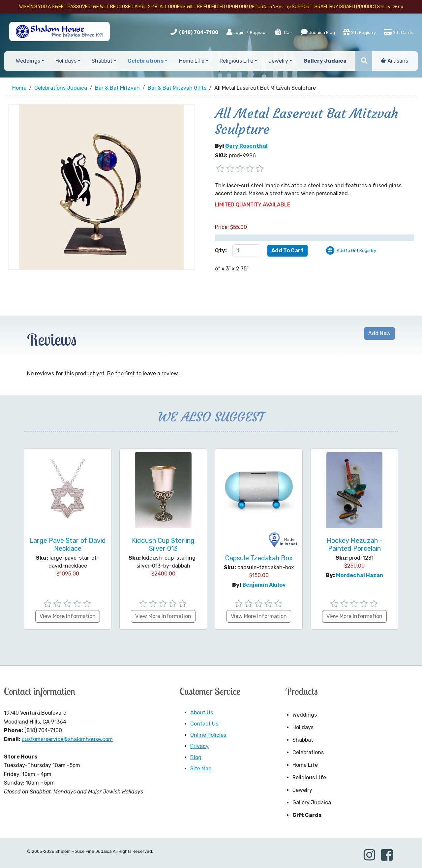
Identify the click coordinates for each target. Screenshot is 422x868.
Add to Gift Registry (356, 250)
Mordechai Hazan (360, 575)
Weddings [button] (28, 61)
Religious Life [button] (236, 61)
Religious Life (309, 777)
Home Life (305, 765)
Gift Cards (399, 32)
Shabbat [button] (102, 61)
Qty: (221, 250)
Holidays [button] (66, 61)
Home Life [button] (192, 61)
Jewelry (302, 790)
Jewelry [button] (278, 61)
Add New (379, 333)
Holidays (303, 727)
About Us (202, 713)
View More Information (68, 616)
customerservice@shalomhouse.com (67, 739)
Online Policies (208, 735)
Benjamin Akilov (264, 585)
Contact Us (204, 724)
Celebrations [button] (146, 61)
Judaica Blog (318, 32)
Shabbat (303, 740)
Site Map (201, 769)
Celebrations (308, 752)
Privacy (199, 746)
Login (236, 32)
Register (258, 32)
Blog (196, 757)
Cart (284, 32)
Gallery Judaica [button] (325, 61)
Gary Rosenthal (246, 146)
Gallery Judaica (312, 803)
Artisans (394, 61)
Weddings (305, 715)
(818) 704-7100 (199, 32)
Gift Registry (360, 32)
